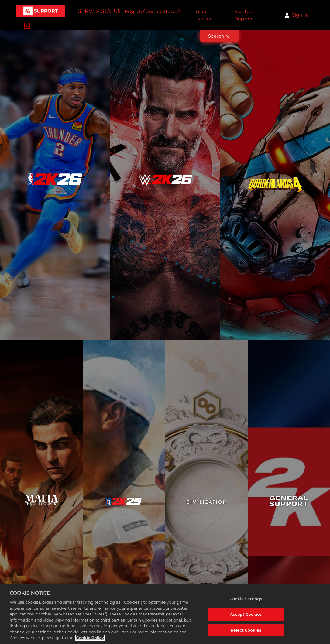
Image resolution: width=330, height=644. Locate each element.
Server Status (99, 11)
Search (219, 36)
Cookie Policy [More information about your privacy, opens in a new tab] (90, 638)
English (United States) (152, 11)
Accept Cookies (246, 614)
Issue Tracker (203, 15)
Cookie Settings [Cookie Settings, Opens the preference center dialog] (246, 599)
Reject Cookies (246, 630)
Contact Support (245, 15)
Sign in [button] (300, 15)
